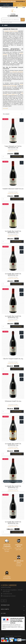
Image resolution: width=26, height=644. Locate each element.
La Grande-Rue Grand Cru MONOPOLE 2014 (13, 317)
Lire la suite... (6, 108)
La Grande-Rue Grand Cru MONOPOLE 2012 (13, 487)
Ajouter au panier (17, 156)
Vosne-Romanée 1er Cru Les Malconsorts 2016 (13, 147)
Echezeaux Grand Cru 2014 (13, 401)
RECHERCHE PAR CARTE (7, 22)
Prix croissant (13, 114)
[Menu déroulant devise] (22, 603)
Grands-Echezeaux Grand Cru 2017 (13, 189)
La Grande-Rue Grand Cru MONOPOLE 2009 (13, 232)
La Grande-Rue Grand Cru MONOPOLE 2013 (13, 274)
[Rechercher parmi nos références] (13, 20)
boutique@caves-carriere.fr (9, 596)
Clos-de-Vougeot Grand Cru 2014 (13, 359)
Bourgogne (10, 44)
